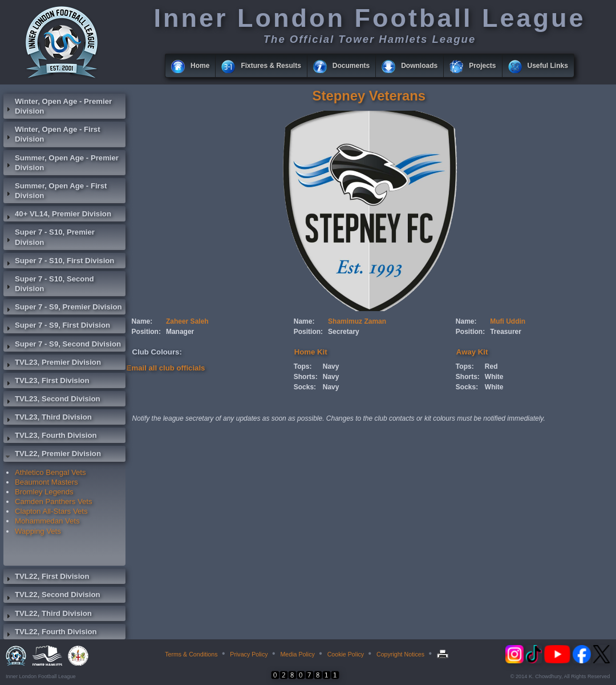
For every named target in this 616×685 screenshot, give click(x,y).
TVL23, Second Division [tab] (52, 400)
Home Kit (311, 352)
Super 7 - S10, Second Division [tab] (49, 284)
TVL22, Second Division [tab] (52, 596)
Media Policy (297, 654)
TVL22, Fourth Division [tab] (50, 633)
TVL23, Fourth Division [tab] (50, 437)
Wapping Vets (38, 531)
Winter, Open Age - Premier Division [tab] (58, 106)
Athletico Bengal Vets (50, 472)
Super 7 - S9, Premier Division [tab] (63, 308)
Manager (180, 332)
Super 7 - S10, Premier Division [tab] (49, 237)
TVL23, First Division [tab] (46, 382)
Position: (146, 332)
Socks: (305, 387)
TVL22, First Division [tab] (46, 578)
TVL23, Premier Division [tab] (52, 364)
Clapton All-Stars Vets (51, 511)
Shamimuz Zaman (357, 321)
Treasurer (506, 332)
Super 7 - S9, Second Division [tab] (62, 345)
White (494, 377)
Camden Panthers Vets (54, 501)
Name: (142, 321)
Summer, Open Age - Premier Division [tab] (61, 163)
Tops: (303, 366)
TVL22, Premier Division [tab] (52, 455)
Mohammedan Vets (47, 521)
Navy (331, 366)
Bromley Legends (44, 492)
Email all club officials (166, 368)
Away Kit (472, 352)
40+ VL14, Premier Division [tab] (57, 215)
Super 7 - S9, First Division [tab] (57, 327)
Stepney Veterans (369, 96)
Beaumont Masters (46, 482)
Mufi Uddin (508, 321)
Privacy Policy (249, 654)
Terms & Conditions (191, 654)
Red (491, 366)
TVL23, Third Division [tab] (48, 418)
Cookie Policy (346, 654)
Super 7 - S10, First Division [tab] (59, 262)
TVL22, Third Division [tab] (48, 615)
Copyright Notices (400, 654)
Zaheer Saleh (187, 321)
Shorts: (306, 377)
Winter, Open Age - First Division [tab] (52, 134)
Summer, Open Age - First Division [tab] (55, 191)
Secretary (344, 332)
